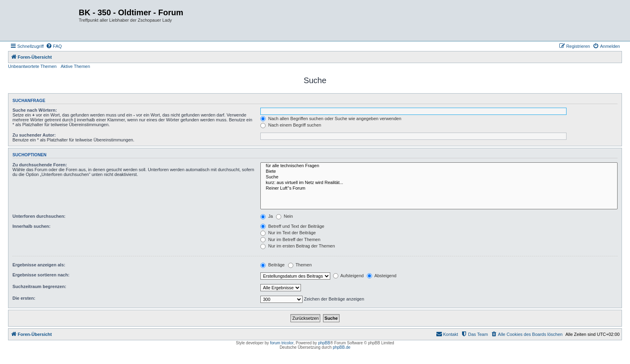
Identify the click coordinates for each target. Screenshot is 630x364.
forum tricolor (282, 343)
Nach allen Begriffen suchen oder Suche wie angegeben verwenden (331, 119)
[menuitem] (54, 46)
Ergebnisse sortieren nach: (41, 275)
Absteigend (382, 276)
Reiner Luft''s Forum (439, 188)
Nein (284, 216)
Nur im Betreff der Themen (290, 239)
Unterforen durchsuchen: (39, 216)
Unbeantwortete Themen (32, 66)
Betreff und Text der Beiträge (292, 226)
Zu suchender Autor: (34, 135)
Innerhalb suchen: (32, 226)
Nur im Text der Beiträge (288, 233)
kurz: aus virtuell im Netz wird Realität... (439, 183)
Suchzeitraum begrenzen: (39, 286)
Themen (300, 265)
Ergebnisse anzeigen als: (39, 265)
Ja (267, 216)
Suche (439, 177)
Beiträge (272, 265)
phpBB (324, 343)
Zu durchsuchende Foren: (40, 165)
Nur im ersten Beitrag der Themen (298, 246)
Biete (439, 172)
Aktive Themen (75, 66)
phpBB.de (342, 347)
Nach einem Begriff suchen (291, 125)
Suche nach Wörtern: (35, 110)
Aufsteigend (349, 276)
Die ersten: (24, 298)
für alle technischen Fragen (439, 166)
